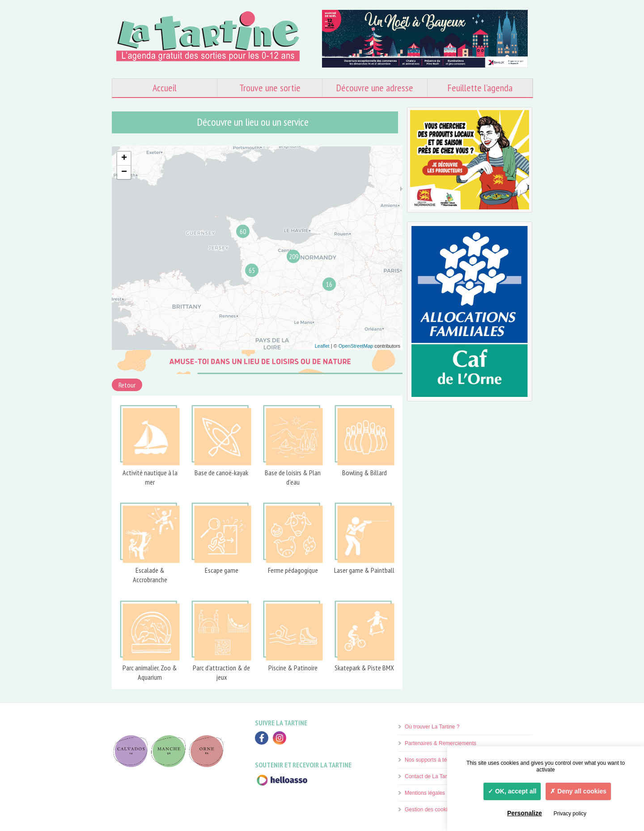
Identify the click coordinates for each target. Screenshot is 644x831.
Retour (127, 385)
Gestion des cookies (429, 810)
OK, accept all (512, 791)
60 (243, 231)
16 (329, 284)
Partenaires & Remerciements (441, 743)
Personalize (525, 813)
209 (294, 256)
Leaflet (322, 346)
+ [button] (124, 158)
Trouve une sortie (270, 88)
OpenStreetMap (356, 346)
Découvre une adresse (375, 88)
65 (252, 270)
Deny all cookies (578, 791)
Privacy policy (570, 814)
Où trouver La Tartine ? (432, 727)
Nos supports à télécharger (437, 760)
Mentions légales (425, 793)
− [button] (124, 172)
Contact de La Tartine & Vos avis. (444, 776)
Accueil (165, 88)
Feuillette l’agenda (480, 88)
